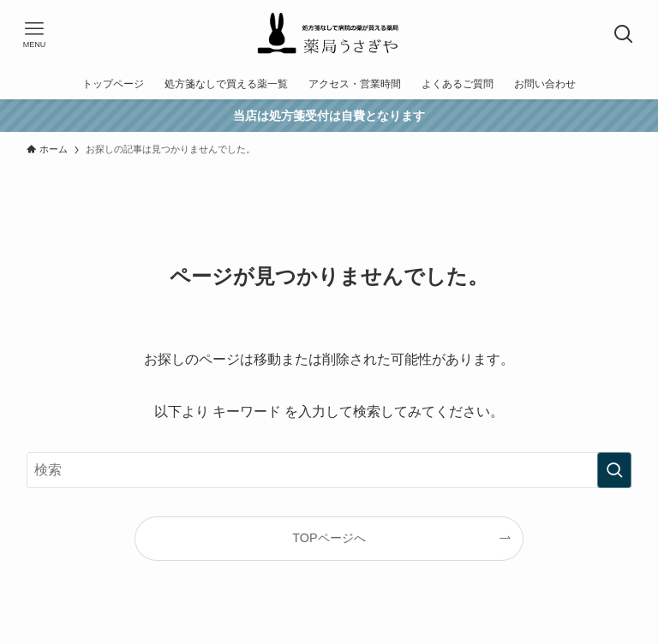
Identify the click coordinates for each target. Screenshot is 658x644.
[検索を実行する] (614, 470)
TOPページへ (329, 538)
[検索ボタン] (624, 34)
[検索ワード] (329, 470)
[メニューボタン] (34, 34)
